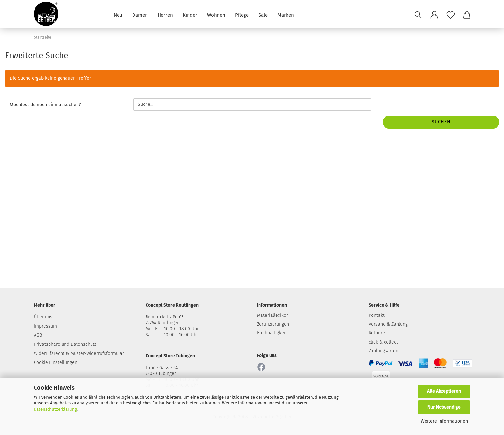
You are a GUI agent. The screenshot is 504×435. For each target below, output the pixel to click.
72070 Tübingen (161, 374)
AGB (38, 335)
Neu (118, 14)
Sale (263, 14)
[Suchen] (418, 15)
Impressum (45, 326)
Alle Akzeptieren (444, 391)
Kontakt (377, 315)
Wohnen (216, 14)
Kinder (190, 14)
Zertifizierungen (273, 324)
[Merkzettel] (451, 15)
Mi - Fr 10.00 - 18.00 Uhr (172, 329)
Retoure (377, 333)
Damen (140, 14)
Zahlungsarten (383, 351)
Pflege (242, 14)
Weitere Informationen (444, 421)
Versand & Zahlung (388, 324)
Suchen (441, 122)
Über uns (43, 317)
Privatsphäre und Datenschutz (65, 344)
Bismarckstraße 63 (165, 317)
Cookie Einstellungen (56, 363)
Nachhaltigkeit (272, 333)
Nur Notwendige (444, 407)
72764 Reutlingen (163, 323)
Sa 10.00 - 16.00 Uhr (172, 335)
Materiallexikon (273, 315)
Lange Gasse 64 (162, 368)
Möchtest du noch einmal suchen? (45, 105)
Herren (165, 14)
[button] (434, 15)
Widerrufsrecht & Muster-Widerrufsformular (79, 353)
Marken (286, 14)
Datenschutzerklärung (55, 409)
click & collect (383, 342)
